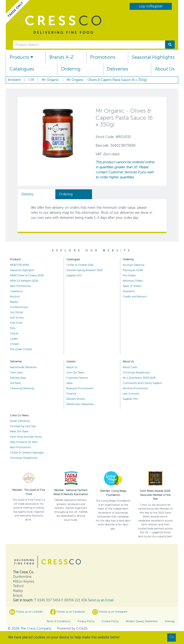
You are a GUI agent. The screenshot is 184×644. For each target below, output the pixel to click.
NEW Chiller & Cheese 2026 (27, 276)
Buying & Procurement (80, 388)
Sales (69, 383)
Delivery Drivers (76, 399)
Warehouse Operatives (80, 404)
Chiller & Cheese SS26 (80, 265)
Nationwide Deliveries (23, 367)
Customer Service (77, 378)
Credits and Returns (135, 297)
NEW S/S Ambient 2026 (24, 281)
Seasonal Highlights (153, 57)
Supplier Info (74, 276)
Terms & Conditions (58, 621)
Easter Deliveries (20, 421)
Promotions (103, 57)
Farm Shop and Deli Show (26, 437)
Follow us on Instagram (110, 612)
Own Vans (16, 373)
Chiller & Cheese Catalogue (27, 453)
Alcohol (15, 297)
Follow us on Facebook (68, 612)
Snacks (14, 334)
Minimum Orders (133, 281)
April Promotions (20, 286)
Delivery (27, 194)
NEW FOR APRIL (20, 265)
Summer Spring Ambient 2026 (85, 270)
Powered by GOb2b (72, 629)
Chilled (14, 344)
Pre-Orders (129, 276)
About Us (165, 69)
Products (21, 57)
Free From (16, 323)
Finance (71, 394)
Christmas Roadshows (136, 373)
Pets (13, 328)
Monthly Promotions (135, 388)
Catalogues (22, 69)
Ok (172, 637)
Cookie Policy (110, 621)
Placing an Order (133, 270)
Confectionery (19, 307)
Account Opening (133, 265)
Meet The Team (19, 432)
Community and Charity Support (142, 383)
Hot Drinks (17, 312)
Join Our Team (75, 373)
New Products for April (24, 442)
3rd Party (15, 383)
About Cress (130, 367)
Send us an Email (101, 600)
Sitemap (170, 621)
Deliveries (118, 69)
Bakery (14, 302)
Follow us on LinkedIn (26, 612)
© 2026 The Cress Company (29, 629)
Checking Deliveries (22, 388)
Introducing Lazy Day (23, 426)
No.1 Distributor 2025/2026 (139, 378)
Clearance (16, 291)
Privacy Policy (86, 621)
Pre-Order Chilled (21, 349)
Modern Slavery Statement (142, 621)
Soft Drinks (17, 318)
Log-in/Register (151, 6)
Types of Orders (132, 286)
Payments (129, 291)
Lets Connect (131, 394)
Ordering (71, 69)
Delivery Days (18, 378)
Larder (14, 339)
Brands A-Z (61, 57)
